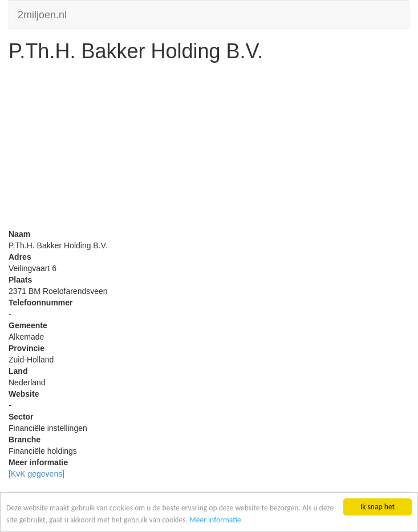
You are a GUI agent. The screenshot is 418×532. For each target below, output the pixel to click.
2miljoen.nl (42, 13)
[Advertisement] (209, 148)
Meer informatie (215, 520)
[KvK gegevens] (36, 474)
